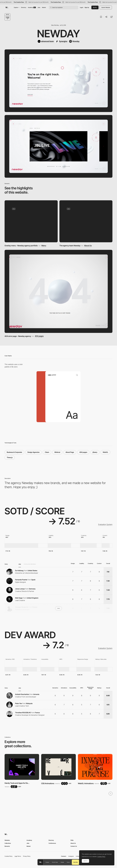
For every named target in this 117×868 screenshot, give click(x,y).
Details (62, 862)
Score (68, 862)
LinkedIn (78, 856)
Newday (58, 34)
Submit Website (106, 7)
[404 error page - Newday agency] (58, 291)
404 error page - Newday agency (18, 336)
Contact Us (74, 846)
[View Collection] (22, 767)
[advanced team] (46, 41)
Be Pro (95, 7)
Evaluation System (105, 525)
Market (44, 7)
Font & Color (55, 862)
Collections (8, 843)
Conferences (52, 843)
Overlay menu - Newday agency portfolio (21, 246)
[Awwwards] (7, 7)
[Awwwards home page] (41, 862)
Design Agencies (33, 452)
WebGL (105, 452)
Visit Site (75, 862)
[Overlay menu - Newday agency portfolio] (31, 221)
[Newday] (74, 41)
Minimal (57, 452)
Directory (24, 7)
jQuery (95, 452)
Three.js (10, 457)
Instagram (71, 856)
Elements (7, 846)
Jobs (39, 7)
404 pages (39, 336)
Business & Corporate (14, 452)
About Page (70, 452)
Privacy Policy (27, 856)
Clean (47, 452)
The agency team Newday (70, 246)
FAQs (72, 840)
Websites (7, 840)
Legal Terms (18, 856)
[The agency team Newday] (86, 221)
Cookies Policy (8, 856)
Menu (44, 246)
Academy (32, 7)
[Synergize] (61, 41)
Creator (47, 862)
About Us (88, 246)
